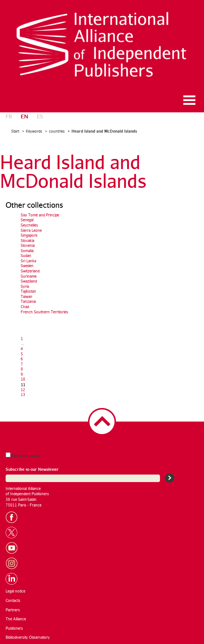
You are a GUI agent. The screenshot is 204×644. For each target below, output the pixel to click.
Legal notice (15, 591)
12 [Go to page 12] (23, 390)
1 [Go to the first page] (22, 339)
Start (15, 131)
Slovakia (27, 240)
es (40, 116)
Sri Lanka (28, 261)
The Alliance (16, 619)
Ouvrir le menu (189, 100)
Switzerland (30, 271)
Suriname (29, 276)
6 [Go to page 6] (22, 359)
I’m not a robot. (23, 455)
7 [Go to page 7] (22, 364)
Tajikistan (28, 291)
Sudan (26, 255)
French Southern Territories (44, 312)
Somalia (27, 251)
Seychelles (29, 225)
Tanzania (28, 301)
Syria (25, 286)
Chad (25, 307)
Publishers (14, 628)
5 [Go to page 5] (22, 354)
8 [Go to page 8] (22, 369)
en (24, 116)
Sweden (27, 266)
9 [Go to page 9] (22, 374)
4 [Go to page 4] (22, 349)
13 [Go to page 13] (23, 395)
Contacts (13, 600)
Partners (13, 610)
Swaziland (29, 281)
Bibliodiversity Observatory (28, 637)
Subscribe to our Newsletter (32, 469)
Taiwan (27, 296)
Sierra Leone (31, 230)
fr (9, 116)
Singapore (29, 235)
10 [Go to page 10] (23, 379)
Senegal (27, 220)
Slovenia (28, 245)
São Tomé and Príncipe (40, 215)
